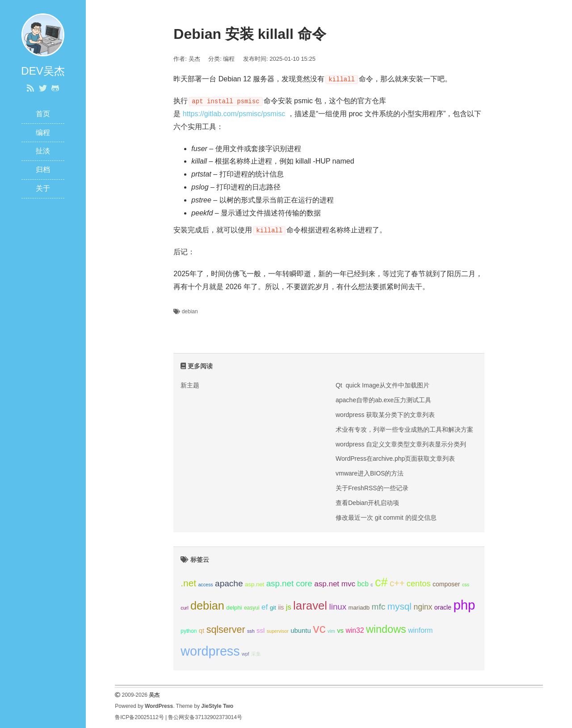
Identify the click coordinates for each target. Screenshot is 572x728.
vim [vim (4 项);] (331, 631)
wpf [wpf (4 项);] (246, 654)
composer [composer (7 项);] (446, 584)
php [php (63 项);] (464, 605)
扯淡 (43, 151)
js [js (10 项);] (289, 607)
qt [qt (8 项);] (202, 631)
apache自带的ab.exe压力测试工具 (383, 400)
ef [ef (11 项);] (265, 607)
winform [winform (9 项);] (420, 630)
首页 (43, 114)
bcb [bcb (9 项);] (363, 584)
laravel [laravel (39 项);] (310, 606)
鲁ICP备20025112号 (139, 717)
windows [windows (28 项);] (386, 629)
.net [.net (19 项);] (188, 583)
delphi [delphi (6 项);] (234, 608)
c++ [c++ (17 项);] (397, 583)
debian (190, 311)
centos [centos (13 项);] (419, 583)
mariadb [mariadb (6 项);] (359, 608)
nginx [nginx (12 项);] (423, 607)
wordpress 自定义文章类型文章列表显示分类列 (401, 444)
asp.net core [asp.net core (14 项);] (289, 583)
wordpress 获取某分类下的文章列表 (385, 415)
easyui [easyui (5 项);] (252, 608)
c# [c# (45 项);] (381, 582)
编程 (43, 133)
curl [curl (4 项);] (184, 608)
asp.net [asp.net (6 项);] (254, 584)
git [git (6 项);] (273, 608)
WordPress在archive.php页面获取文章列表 (395, 459)
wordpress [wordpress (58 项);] (210, 651)
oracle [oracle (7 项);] (443, 607)
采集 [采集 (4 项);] (256, 654)
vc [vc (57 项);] (319, 628)
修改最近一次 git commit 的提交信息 (386, 518)
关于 (43, 188)
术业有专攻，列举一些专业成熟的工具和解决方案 (404, 429)
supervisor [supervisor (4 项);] (278, 631)
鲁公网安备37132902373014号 (205, 717)
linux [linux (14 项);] (338, 607)
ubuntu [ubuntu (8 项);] (301, 631)
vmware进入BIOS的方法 (370, 473)
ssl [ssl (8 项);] (261, 631)
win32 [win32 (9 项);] (355, 630)
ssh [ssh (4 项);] (251, 631)
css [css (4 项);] (466, 585)
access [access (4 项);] (205, 585)
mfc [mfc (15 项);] (379, 607)
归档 (43, 170)
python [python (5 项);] (189, 631)
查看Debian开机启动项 (367, 503)
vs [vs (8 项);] (340, 631)
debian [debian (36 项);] (207, 606)
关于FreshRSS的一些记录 (372, 488)
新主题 (190, 385)
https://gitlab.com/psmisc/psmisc (234, 114)
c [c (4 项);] (372, 585)
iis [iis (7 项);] (281, 607)
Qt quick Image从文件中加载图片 (383, 385)
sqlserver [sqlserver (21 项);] (226, 630)
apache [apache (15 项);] (229, 583)
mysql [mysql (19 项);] (400, 606)
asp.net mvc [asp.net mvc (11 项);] (335, 584)
